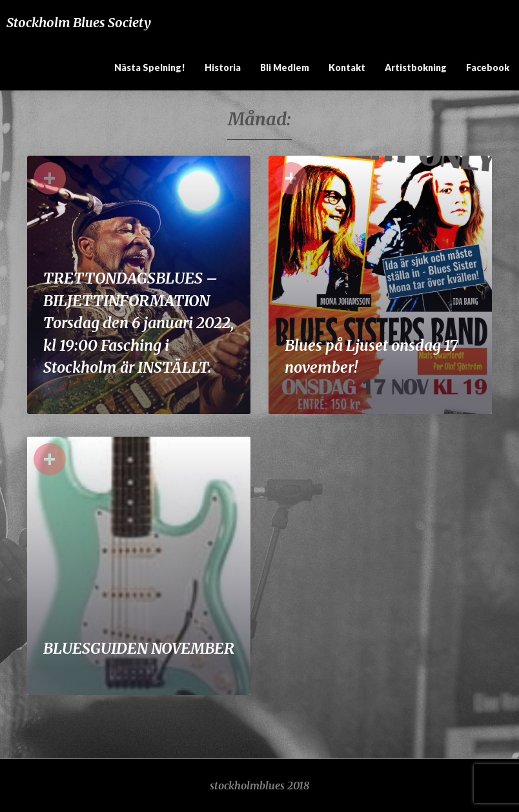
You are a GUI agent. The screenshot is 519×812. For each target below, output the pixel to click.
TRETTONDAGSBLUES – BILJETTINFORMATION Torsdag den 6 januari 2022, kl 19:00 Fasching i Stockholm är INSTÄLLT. (138, 323)
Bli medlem (285, 68)
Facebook (488, 68)
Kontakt (347, 68)
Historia (223, 68)
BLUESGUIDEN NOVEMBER (139, 648)
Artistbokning (416, 68)
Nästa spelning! (150, 68)
